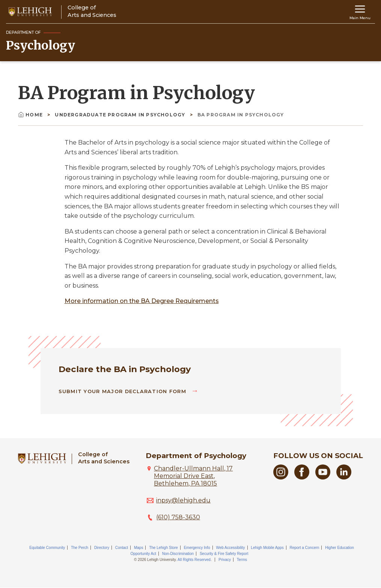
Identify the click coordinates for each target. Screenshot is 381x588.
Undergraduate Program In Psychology (121, 115)
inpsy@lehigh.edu (183, 500)
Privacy (225, 560)
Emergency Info (197, 548)
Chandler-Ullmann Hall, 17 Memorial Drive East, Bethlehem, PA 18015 (193, 476)
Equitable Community (47, 548)
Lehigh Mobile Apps (267, 548)
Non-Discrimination (178, 554)
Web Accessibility (230, 548)
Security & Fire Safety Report (224, 554)
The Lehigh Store (163, 548)
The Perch (80, 548)
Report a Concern (304, 548)
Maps (139, 548)
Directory (102, 548)
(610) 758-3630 (178, 517)
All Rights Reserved (194, 560)
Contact (122, 548)
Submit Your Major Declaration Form (123, 391)
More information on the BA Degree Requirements (142, 301)
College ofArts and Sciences (104, 458)
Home (31, 115)
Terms (242, 560)
